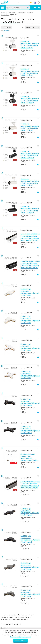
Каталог (4, 13)
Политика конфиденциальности (20, 637)
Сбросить (6, 31)
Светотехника (12, 13)
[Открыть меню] (3, 8)
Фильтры (7, 27)
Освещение (22, 13)
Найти (28, 8)
